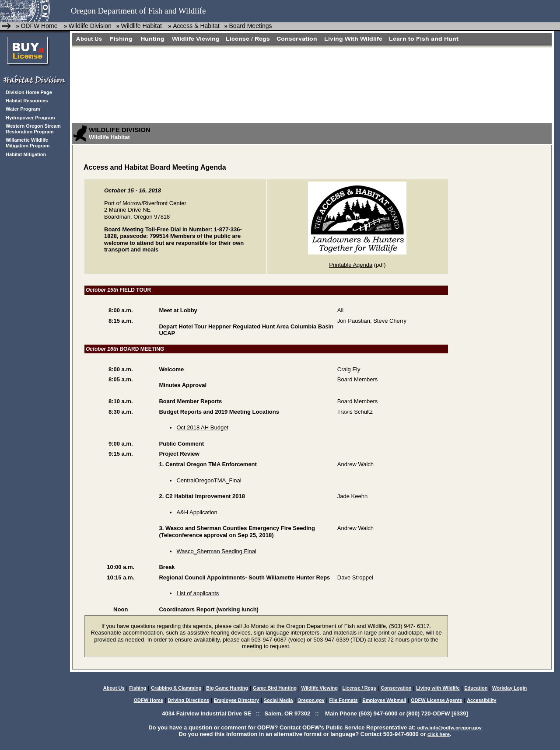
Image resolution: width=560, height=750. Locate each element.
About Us (114, 688)
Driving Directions (188, 700)
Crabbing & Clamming (176, 688)
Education (476, 688)
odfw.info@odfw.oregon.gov (449, 728)
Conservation (396, 688)
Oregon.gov (311, 700)
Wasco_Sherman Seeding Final (216, 551)
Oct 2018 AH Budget (202, 427)
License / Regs (359, 688)
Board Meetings (250, 26)
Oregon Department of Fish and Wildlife (138, 11)
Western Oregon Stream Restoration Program (33, 129)
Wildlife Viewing (319, 688)
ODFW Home (39, 26)
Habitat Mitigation (26, 154)
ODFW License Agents (437, 700)
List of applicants (198, 593)
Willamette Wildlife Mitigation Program (28, 143)
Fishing (138, 688)
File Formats (343, 700)
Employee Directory (236, 700)
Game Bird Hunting (275, 688)
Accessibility (481, 700)
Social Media (278, 700)
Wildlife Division (90, 26)
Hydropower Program (30, 118)
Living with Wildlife (438, 688)
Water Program (23, 109)
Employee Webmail (384, 700)
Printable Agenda (351, 265)
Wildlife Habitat (141, 26)
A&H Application (197, 512)
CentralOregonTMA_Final (209, 480)
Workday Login (509, 688)
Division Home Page (29, 92)
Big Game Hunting (227, 688)
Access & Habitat (196, 26)
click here (439, 734)
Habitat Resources (27, 101)
